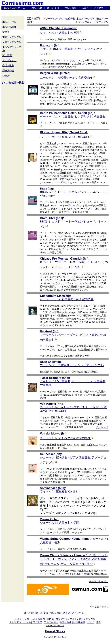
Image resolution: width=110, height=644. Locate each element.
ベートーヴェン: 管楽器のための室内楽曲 (67, 299)
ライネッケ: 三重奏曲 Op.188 (58, 492)
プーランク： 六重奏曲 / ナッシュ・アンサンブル (72, 365)
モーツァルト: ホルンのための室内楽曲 (67, 438)
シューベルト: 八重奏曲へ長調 (61, 33)
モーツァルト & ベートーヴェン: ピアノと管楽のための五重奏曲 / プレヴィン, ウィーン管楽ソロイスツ (74, 560)
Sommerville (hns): (53, 488)
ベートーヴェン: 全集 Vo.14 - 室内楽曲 (66, 137)
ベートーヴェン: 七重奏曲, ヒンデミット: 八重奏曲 (73, 116)
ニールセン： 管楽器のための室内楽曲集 (68, 78)
